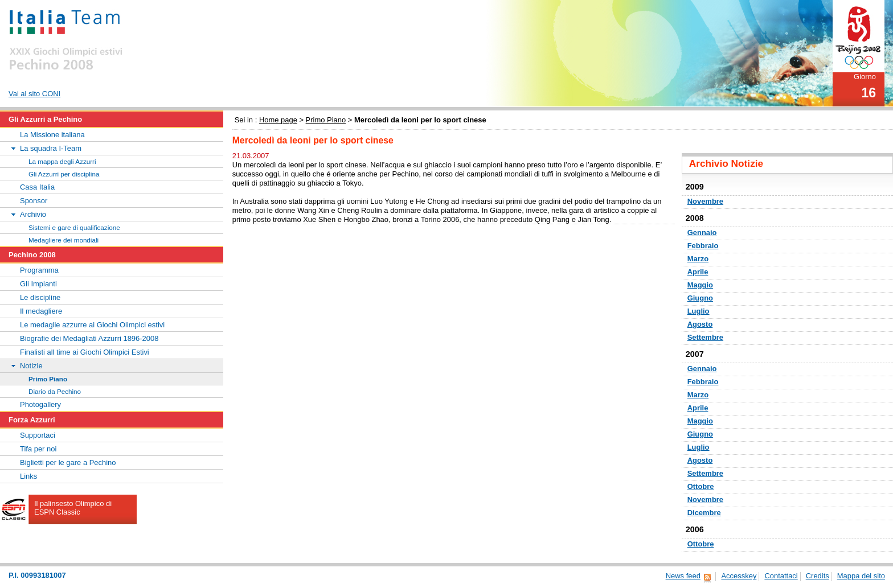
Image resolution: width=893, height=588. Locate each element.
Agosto (700, 324)
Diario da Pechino (55, 391)
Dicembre (704, 513)
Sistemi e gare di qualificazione (74, 227)
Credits (818, 576)
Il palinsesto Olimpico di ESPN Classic (73, 508)
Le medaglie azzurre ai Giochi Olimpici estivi (92, 325)
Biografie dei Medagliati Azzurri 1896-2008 (89, 338)
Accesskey (739, 576)
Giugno (700, 298)
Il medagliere (41, 311)
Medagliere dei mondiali (64, 240)
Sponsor (34, 201)
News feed (683, 576)
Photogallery (40, 404)
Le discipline (40, 297)
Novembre (705, 201)
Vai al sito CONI (34, 94)
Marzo (698, 259)
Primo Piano (326, 120)
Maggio (700, 285)
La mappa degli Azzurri (62, 161)
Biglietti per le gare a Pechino (68, 462)
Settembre (705, 337)
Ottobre (701, 486)
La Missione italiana (52, 135)
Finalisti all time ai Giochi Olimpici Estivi (85, 352)
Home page (278, 120)
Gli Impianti (38, 284)
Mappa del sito (861, 576)
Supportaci (38, 435)
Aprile (698, 272)
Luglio (699, 311)
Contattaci (781, 576)
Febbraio (703, 246)
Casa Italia (37, 187)
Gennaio (702, 233)
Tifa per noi (38, 449)
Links (28, 476)
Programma (39, 270)
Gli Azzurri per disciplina (64, 174)
